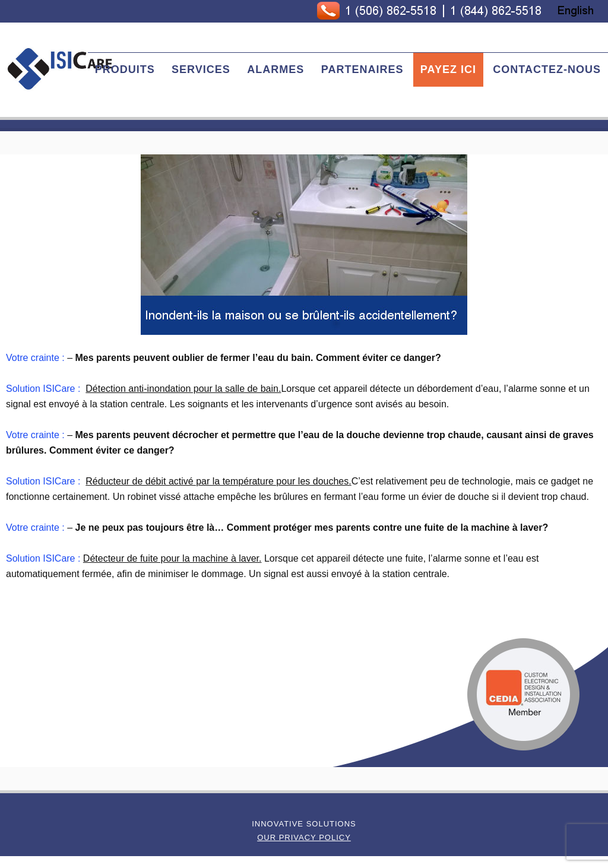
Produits (125, 69)
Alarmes (275, 69)
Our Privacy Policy (304, 837)
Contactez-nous (547, 69)
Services (201, 69)
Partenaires (362, 69)
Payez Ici (448, 69)
